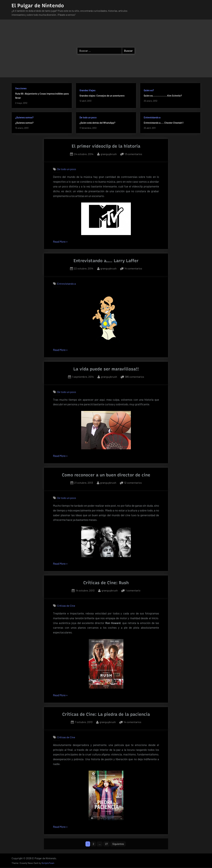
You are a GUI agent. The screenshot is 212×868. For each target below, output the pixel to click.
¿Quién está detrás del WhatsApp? (97, 123)
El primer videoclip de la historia (106, 146)
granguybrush (109, 154)
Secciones (21, 88)
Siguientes (119, 844)
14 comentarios (133, 268)
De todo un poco (88, 117)
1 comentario (133, 590)
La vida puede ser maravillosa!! (106, 369)
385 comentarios (134, 377)
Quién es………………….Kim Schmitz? (163, 96)
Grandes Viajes (87, 90)
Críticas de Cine (66, 606)
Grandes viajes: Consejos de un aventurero (102, 96)
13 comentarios (133, 154)
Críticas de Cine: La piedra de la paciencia (106, 714)
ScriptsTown (48, 863)
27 (106, 844)
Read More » (60, 242)
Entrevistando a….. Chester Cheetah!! (164, 123)
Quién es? (149, 90)
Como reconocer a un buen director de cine (106, 475)
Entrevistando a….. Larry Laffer (106, 261)
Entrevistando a (152, 117)
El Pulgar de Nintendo (38, 6)
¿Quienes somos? (24, 117)
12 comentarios (133, 483)
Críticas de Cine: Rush (106, 583)
